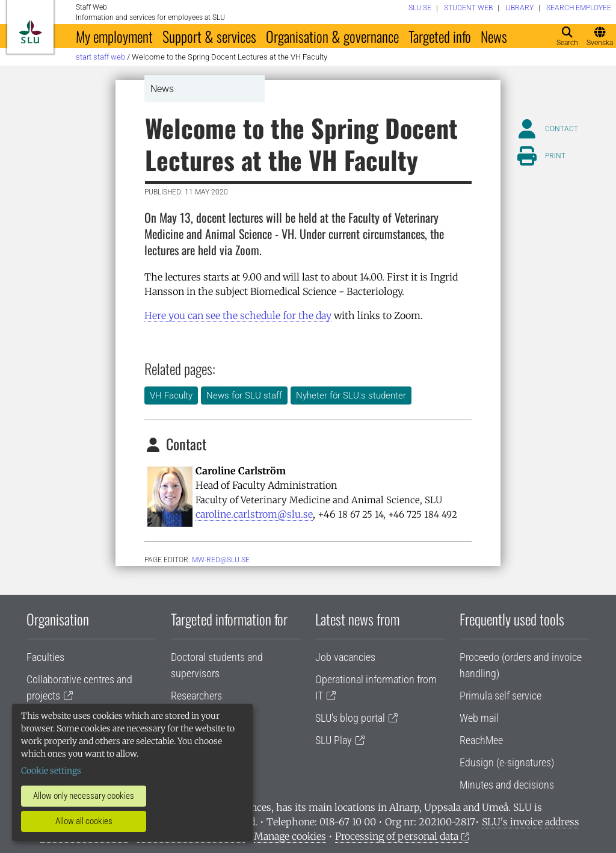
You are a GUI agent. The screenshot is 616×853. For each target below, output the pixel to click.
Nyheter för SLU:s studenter (351, 395)
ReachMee (481, 740)
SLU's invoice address (531, 822)
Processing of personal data (397, 836)
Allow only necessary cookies (84, 796)
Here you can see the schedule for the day (238, 315)
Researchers (196, 696)
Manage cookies (290, 836)
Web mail (479, 718)
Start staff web (100, 57)
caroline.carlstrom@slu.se (254, 514)
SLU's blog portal (350, 718)
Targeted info (440, 36)
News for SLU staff (244, 395)
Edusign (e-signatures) (507, 762)
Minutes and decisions (507, 785)
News (494, 36)
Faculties (45, 657)
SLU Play (334, 740)
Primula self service (500, 696)
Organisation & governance (332, 36)
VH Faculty (171, 395)
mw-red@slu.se (221, 560)
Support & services (209, 36)
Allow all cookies (84, 821)
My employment (114, 36)
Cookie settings (51, 771)
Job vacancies (345, 657)
